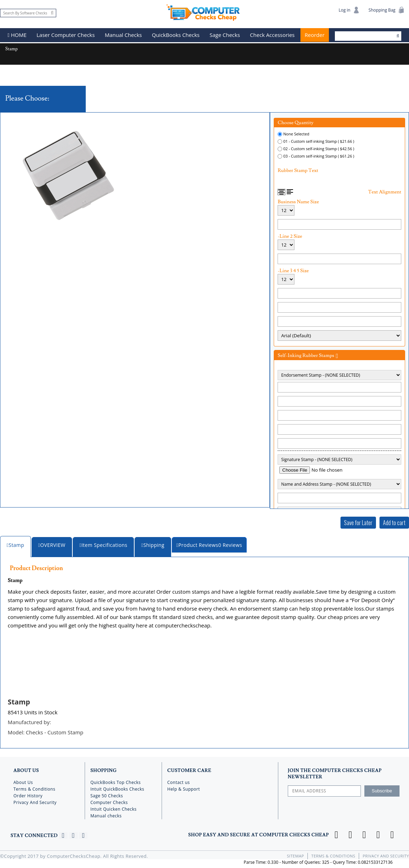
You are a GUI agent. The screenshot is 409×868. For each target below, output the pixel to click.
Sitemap (296, 855)
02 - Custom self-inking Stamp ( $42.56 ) (319, 148)
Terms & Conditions (34, 788)
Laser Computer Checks (66, 35)
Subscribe (382, 790)
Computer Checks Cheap (204, 12)
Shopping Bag (387, 10)
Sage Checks (225, 35)
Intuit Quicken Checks (113, 808)
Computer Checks (109, 801)
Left (290, 191)
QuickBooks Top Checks (115, 781)
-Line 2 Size (290, 236)
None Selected (296, 133)
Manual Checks (124, 35)
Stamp (19, 701)
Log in (349, 10)
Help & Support (184, 788)
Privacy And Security (35, 801)
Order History (28, 795)
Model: (46, 732)
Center (282, 192)
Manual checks (106, 815)
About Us (23, 781)
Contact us (178, 781)
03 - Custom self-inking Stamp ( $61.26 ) (319, 156)
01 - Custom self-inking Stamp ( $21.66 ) (319, 141)
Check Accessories (272, 35)
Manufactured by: (30, 722)
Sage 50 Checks (107, 795)
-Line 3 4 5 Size (293, 270)
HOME (17, 35)
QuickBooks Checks (176, 35)
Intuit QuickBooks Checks (117, 788)
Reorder (315, 35)
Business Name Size (298, 202)
